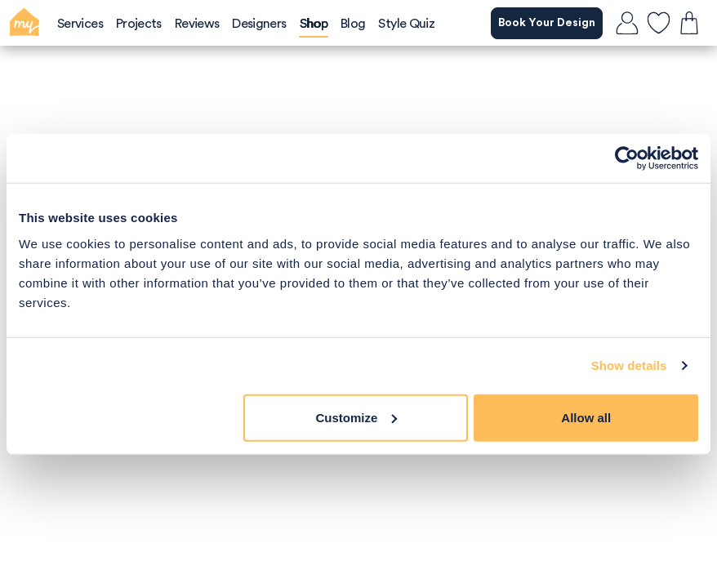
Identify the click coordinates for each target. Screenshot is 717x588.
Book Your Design (547, 23)
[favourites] (658, 23)
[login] (627, 23)
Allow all (586, 417)
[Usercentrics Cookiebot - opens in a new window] (627, 158)
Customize (357, 417)
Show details (629, 365)
